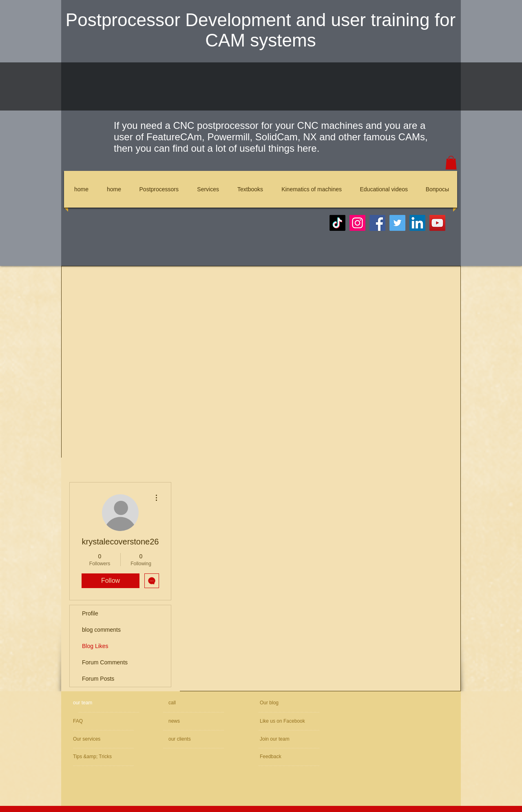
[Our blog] (279, 703)
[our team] (104, 703)
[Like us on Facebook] (297, 721)
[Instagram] (357, 223)
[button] (451, 163)
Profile (90, 613)
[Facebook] (377, 223)
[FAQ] (106, 721)
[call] (197, 703)
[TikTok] (337, 223)
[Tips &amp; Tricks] (97, 757)
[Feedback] (284, 757)
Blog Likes (95, 646)
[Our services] (95, 739)
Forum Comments (105, 662)
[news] (192, 721)
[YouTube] (437, 223)
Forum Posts (98, 679)
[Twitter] (397, 223)
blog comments (101, 630)
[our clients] (190, 739)
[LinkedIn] (417, 223)
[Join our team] (303, 739)
